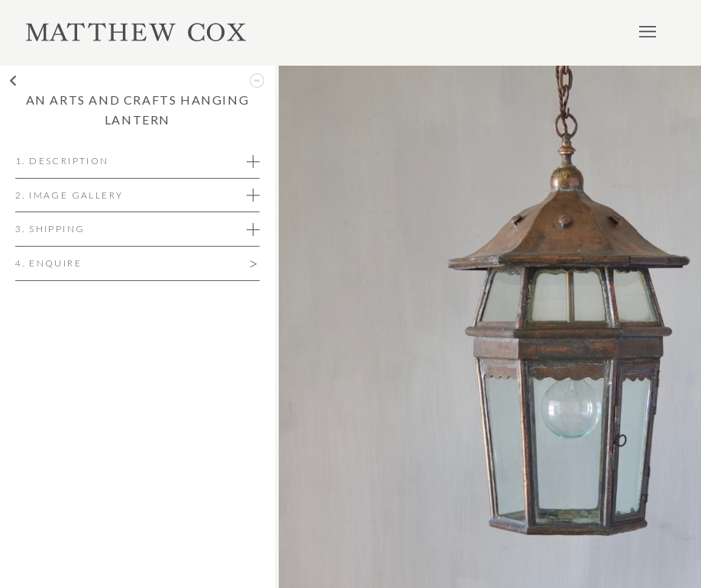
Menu (648, 31)
